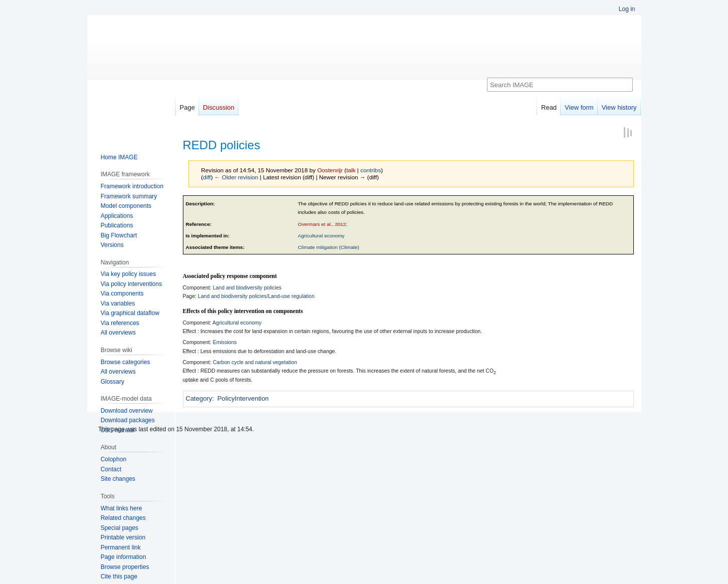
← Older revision (236, 177)
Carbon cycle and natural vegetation (255, 362)
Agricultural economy (321, 236)
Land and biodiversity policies (247, 287)
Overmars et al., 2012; (323, 224)
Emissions (225, 342)
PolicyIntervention (243, 398)
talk (351, 170)
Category (199, 398)
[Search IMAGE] (560, 85)
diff (207, 177)
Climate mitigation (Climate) (329, 247)
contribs (371, 170)
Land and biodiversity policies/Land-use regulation (256, 296)
